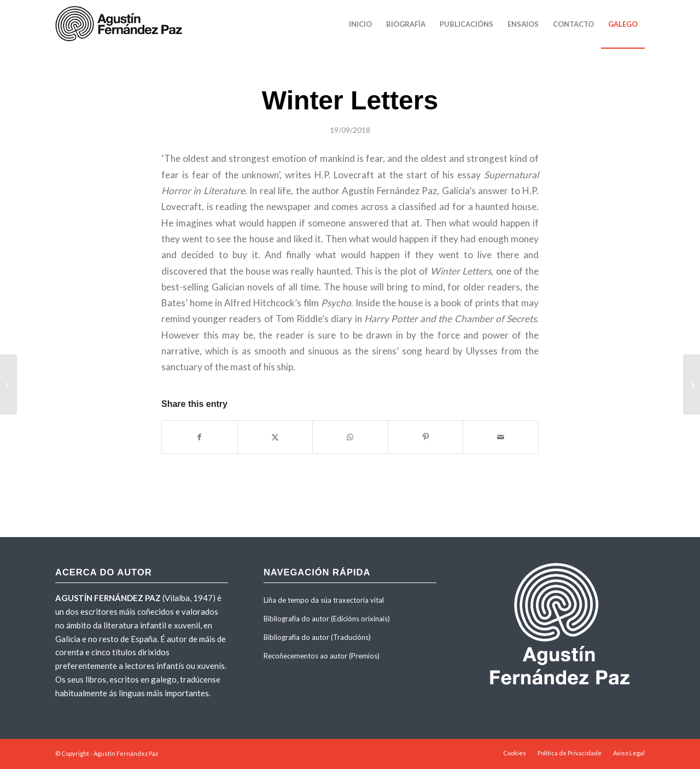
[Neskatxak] (8, 384)
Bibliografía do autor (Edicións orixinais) (327, 619)
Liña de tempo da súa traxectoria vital (324, 600)
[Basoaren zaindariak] (692, 384)
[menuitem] (360, 24)
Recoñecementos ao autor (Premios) (322, 656)
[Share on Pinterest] (426, 437)
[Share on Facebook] (200, 437)
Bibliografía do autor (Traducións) (317, 637)
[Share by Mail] (501, 437)
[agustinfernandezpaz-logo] (121, 24)
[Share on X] (275, 437)
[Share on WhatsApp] (350, 437)
